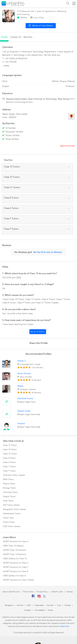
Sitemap (69, 592)
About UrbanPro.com (11, 592)
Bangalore (9, 605)
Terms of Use (28, 592)
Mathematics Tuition (12, 514)
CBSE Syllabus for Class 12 (15, 559)
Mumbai (50, 605)
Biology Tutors (9, 488)
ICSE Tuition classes (12, 526)
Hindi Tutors (8, 501)
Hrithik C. (22, 361)
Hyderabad (39, 605)
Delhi (29, 605)
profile (4, 37)
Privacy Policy (42, 592)
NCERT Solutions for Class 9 (16, 541)
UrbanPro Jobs (57, 592)
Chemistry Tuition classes (14, 475)
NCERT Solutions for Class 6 (16, 563)
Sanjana (21, 423)
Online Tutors (9, 522)
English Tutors (9, 496)
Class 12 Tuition (10, 445)
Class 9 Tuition (9, 471)
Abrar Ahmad (24, 373)
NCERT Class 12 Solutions (15, 554)
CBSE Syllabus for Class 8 (14, 576)
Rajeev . (21, 386)
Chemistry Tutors (10, 492)
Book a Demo (38, 332)
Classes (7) (16, 37)
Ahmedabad (40, 610)
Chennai (20, 605)
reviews (28, 37)
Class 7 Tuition (9, 467)
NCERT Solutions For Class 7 (16, 567)
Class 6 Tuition (9, 462)
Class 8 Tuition (9, 458)
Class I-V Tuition (10, 454)
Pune (59, 605)
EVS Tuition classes (11, 505)
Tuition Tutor (8, 518)
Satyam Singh (24, 411)
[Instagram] (39, 597)
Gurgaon (28, 610)
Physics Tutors (9, 484)
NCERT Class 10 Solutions (15, 550)
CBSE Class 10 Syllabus (13, 546)
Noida (50, 610)
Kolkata (68, 605)
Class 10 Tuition (10, 449)
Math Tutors (8, 479)
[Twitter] (44, 597)
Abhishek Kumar (25, 398)
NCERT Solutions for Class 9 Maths (19, 580)
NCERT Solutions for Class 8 (16, 571)
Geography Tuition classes (15, 509)
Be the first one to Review (48, 252)
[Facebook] (33, 597)
